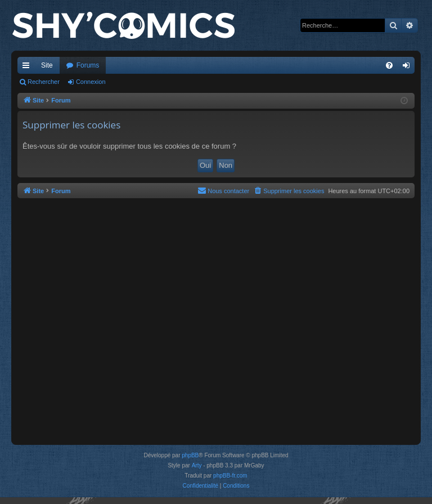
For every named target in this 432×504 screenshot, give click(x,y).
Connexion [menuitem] (409, 68)
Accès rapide (28, 68)
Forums (88, 65)
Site (47, 65)
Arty (197, 465)
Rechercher (44, 82)
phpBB (190, 455)
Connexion (91, 82)
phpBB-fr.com (230, 476)
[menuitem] (389, 65)
